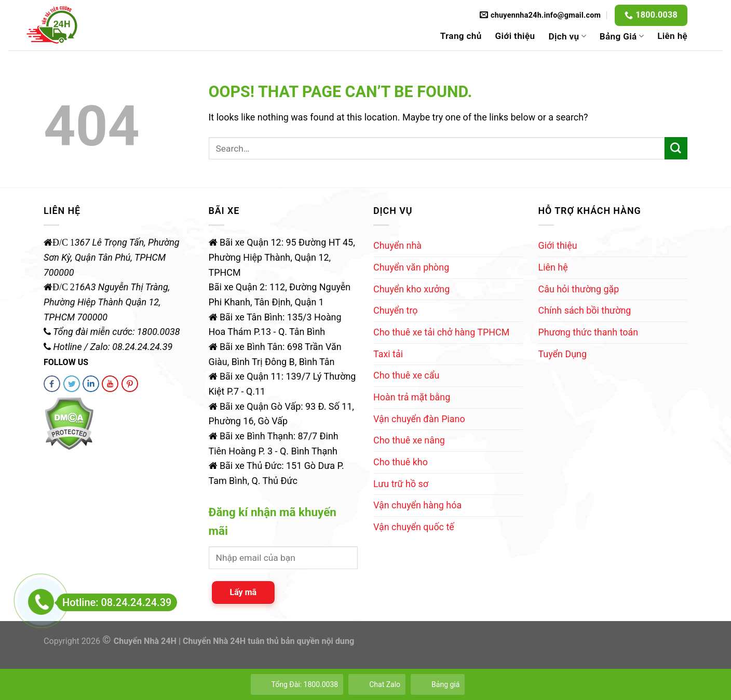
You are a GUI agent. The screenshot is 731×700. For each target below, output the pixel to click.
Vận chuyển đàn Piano (419, 419)
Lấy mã (243, 592)
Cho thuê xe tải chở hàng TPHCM (441, 332)
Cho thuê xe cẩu (406, 375)
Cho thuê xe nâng (409, 440)
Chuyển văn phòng (411, 267)
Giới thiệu (515, 36)
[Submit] (676, 149)
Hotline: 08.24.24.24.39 (114, 602)
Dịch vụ (567, 36)
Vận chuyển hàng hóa (417, 505)
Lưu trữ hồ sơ (401, 484)
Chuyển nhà (397, 245)
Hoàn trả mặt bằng (412, 397)
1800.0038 (656, 15)
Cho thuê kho (401, 462)
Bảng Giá (622, 36)
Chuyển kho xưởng (411, 289)
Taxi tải (388, 354)
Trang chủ (461, 36)
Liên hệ (672, 36)
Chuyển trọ (396, 310)
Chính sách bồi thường (585, 310)
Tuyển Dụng (563, 354)
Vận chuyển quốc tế (414, 527)
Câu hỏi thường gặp (579, 289)
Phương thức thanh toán (588, 332)
